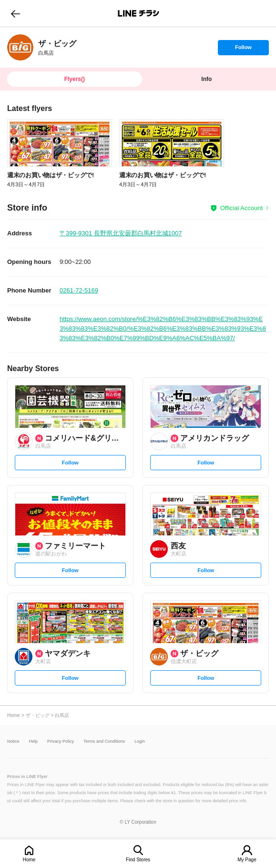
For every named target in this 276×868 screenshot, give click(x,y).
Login (140, 742)
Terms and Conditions (104, 742)
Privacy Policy (61, 742)
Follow (243, 50)
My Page (247, 860)
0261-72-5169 (79, 290)
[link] (20, 47)
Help (34, 742)
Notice (13, 742)
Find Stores (138, 860)
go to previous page (15, 13)
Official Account (241, 208)
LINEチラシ (139, 13)
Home (29, 860)
